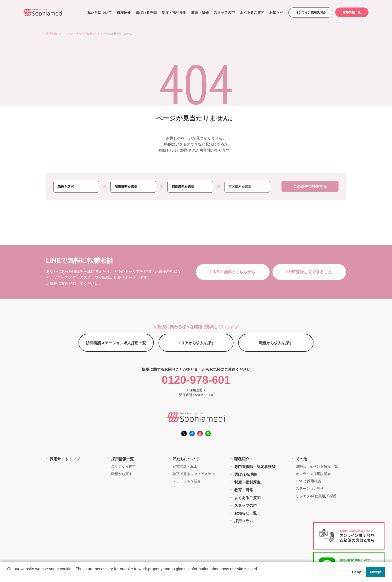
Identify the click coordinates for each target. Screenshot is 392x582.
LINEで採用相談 (308, 481)
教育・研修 (199, 12)
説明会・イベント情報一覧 (317, 466)
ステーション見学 (310, 488)
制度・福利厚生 (173, 12)
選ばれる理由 (146, 12)
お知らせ (276, 12)
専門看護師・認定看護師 (255, 467)
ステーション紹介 (187, 481)
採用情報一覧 (352, 12)
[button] (8, 575)
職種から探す (122, 474)
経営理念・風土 (185, 466)
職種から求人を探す (276, 343)
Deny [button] (356, 572)
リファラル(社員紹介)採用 (316, 496)
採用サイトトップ (65, 459)
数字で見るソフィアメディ (194, 474)
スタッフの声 (224, 12)
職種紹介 (123, 12)
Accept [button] (375, 572)
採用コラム (244, 521)
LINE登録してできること (309, 272)
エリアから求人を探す (196, 343)
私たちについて (99, 12)
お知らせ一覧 (245, 513)
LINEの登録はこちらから (233, 272)
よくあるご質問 (251, 12)
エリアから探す (123, 466)
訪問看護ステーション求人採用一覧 (116, 343)
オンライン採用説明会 (310, 12)
